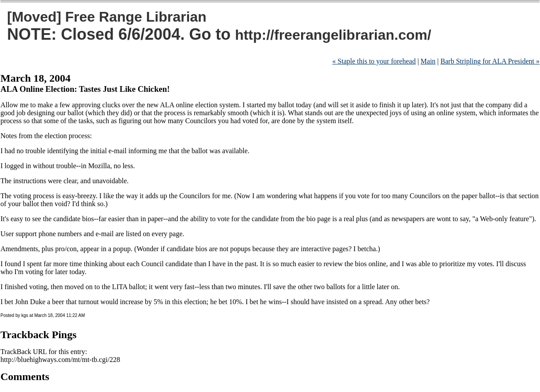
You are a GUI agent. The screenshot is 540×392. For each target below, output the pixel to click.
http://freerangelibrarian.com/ (333, 35)
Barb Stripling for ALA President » (490, 61)
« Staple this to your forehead (374, 61)
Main (428, 61)
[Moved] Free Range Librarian (107, 17)
